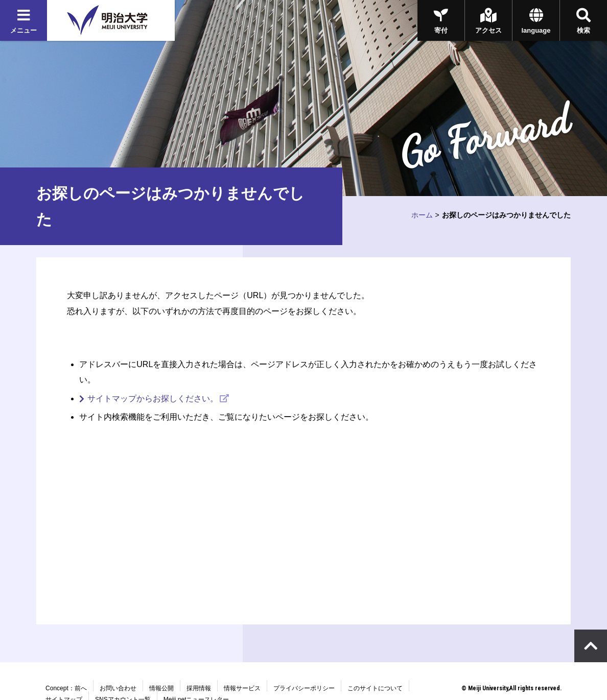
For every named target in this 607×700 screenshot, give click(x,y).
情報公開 (161, 688)
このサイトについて (375, 688)
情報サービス (242, 688)
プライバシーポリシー (304, 688)
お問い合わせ (118, 688)
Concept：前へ (66, 688)
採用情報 (199, 688)
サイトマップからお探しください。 (153, 399)
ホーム (422, 215)
